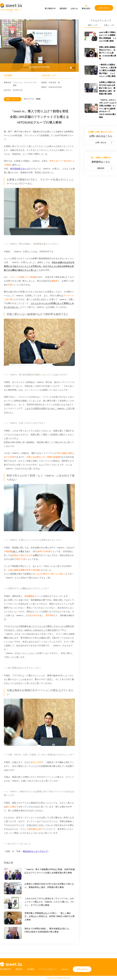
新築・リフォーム (13, 99)
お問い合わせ (104, 8)
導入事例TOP (50, 8)
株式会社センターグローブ (35, 851)
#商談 (38, 99)
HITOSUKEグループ (19, 169)
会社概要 (31, 969)
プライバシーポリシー (48, 969)
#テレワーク (29, 99)
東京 (74, 68)
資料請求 (63, 8)
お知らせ (74, 8)
